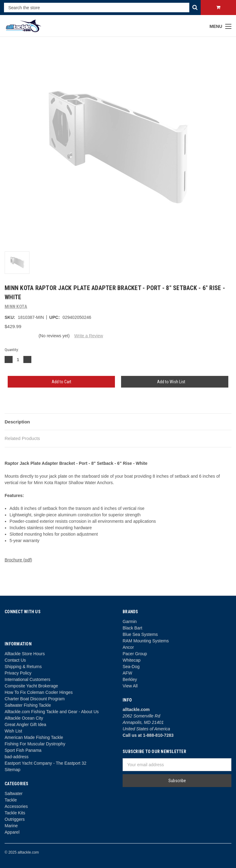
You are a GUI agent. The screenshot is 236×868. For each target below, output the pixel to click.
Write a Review (88, 336)
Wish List (13, 731)
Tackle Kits (15, 813)
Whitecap (132, 660)
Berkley (130, 679)
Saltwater (14, 793)
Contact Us (15, 660)
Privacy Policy (18, 673)
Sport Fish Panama (23, 750)
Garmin (130, 621)
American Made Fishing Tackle (34, 737)
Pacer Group (135, 654)
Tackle (11, 800)
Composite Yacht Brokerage (31, 686)
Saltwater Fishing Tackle (28, 705)
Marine (11, 826)
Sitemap (12, 770)
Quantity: (12, 350)
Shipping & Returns (23, 667)
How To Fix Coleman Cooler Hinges (39, 692)
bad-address (17, 757)
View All (130, 686)
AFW (127, 673)
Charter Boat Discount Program (35, 699)
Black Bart (132, 628)
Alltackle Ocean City (24, 718)
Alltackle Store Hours (25, 654)
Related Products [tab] (22, 438)
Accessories (16, 806)
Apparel (12, 832)
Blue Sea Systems (140, 634)
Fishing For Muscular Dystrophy (35, 744)
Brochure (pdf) (18, 560)
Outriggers (15, 819)
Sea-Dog (131, 667)
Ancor (128, 647)
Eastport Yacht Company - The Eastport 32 (45, 763)
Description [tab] (17, 422)
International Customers (28, 679)
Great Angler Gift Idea (25, 725)
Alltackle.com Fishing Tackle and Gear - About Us (52, 712)
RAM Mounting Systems (146, 641)
